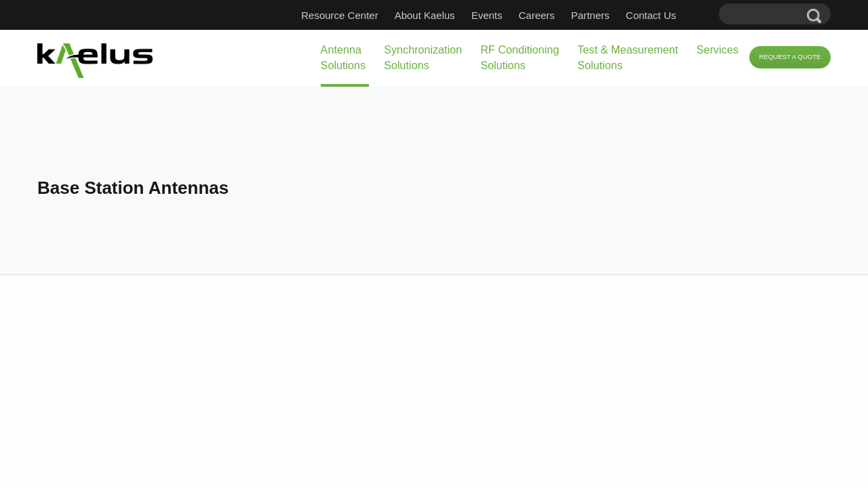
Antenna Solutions (211, 57)
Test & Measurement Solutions (564, 57)
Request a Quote (777, 58)
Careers (557, 15)
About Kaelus (445, 15)
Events (507, 15)
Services (676, 49)
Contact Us (671, 15)
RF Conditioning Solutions (432, 57)
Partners (611, 15)
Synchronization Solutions (312, 57)
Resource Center (360, 15)
